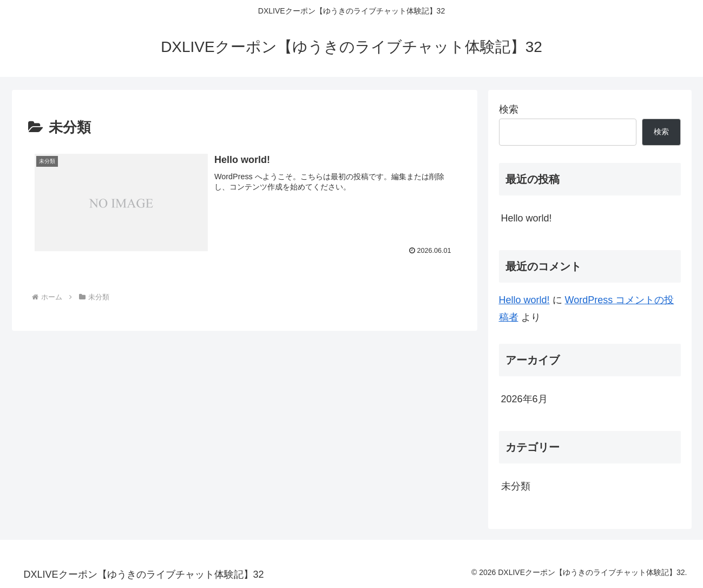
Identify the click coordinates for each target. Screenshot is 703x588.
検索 (509, 109)
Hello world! (527, 218)
